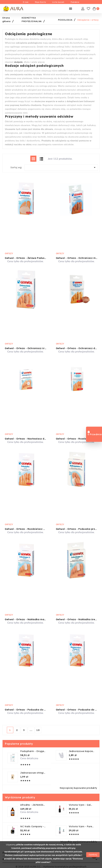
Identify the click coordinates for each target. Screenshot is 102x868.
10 (38, 730)
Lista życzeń (58, 2)
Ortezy (9, 253)
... (31, 730)
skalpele (18, 62)
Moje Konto (40, 2)
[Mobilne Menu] (71, 9)
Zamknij (93, 855)
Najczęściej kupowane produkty (78, 788)
